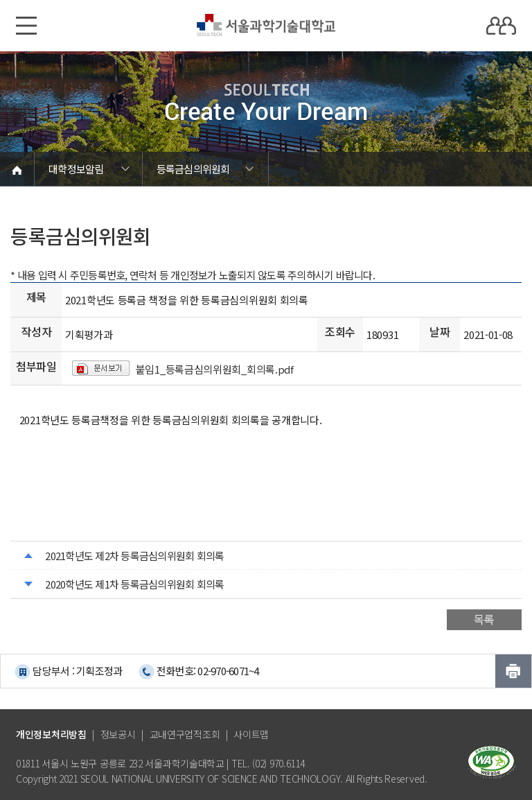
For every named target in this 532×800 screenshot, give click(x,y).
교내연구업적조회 (185, 734)
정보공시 (118, 734)
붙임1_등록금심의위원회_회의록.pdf (215, 369)
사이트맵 (251, 734)
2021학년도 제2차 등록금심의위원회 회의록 (134, 556)
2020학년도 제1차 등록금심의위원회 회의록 (134, 584)
